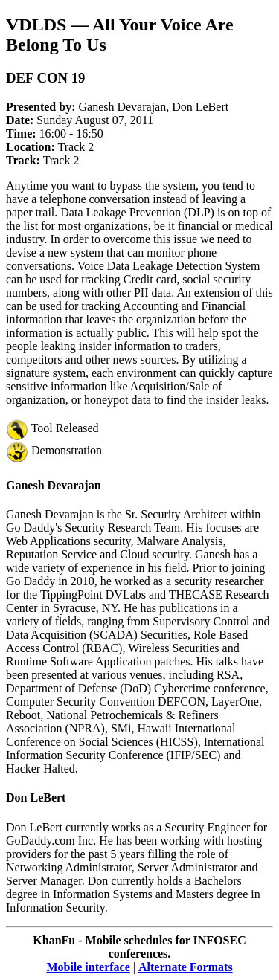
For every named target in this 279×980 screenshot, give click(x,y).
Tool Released (52, 428)
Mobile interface (88, 967)
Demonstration (54, 450)
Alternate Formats (186, 967)
